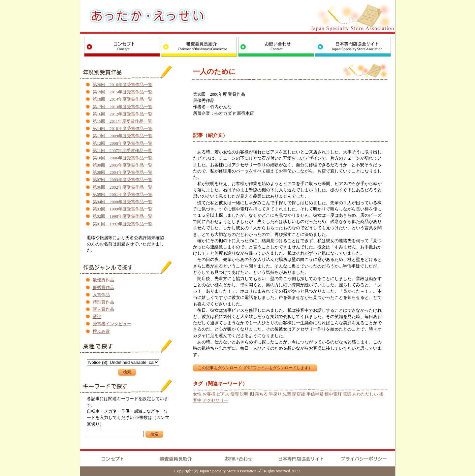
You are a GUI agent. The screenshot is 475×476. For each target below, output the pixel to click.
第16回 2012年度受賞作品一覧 (123, 114)
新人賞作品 (103, 309)
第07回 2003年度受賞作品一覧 (123, 180)
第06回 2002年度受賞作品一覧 (123, 187)
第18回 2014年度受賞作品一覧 (123, 99)
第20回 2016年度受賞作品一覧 (123, 85)
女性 (197, 394)
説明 (244, 394)
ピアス (223, 394)
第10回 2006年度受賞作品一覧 (123, 158)
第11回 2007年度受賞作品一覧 (123, 151)
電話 (347, 394)
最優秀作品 (103, 280)
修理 (235, 394)
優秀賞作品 (103, 288)
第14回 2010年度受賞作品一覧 (123, 129)
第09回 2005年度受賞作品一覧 (123, 165)
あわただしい (365, 394)
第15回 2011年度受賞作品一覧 (123, 121)
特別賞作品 (103, 302)
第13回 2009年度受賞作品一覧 (123, 136)
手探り (275, 394)
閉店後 (299, 394)
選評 (97, 317)
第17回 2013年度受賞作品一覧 (123, 107)
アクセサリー (215, 400)
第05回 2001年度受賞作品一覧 (123, 195)
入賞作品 (101, 295)
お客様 (209, 394)
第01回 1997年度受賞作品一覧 (123, 224)
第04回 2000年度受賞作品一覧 (123, 202)
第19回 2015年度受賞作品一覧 (123, 92)
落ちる (261, 394)
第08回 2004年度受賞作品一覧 (123, 173)
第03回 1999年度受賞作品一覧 (123, 209)
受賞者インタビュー (112, 324)
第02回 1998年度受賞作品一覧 (123, 216)
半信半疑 (315, 394)
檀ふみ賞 (101, 332)
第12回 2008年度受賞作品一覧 (123, 143)
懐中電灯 (333, 394)
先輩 (287, 394)
